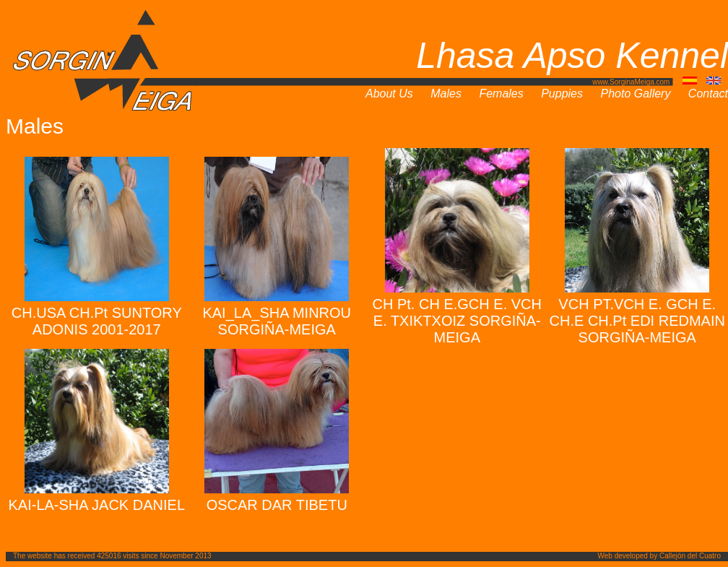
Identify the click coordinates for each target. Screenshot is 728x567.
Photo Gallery (635, 94)
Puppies (562, 94)
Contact (708, 94)
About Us (389, 94)
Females (501, 94)
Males (446, 94)
